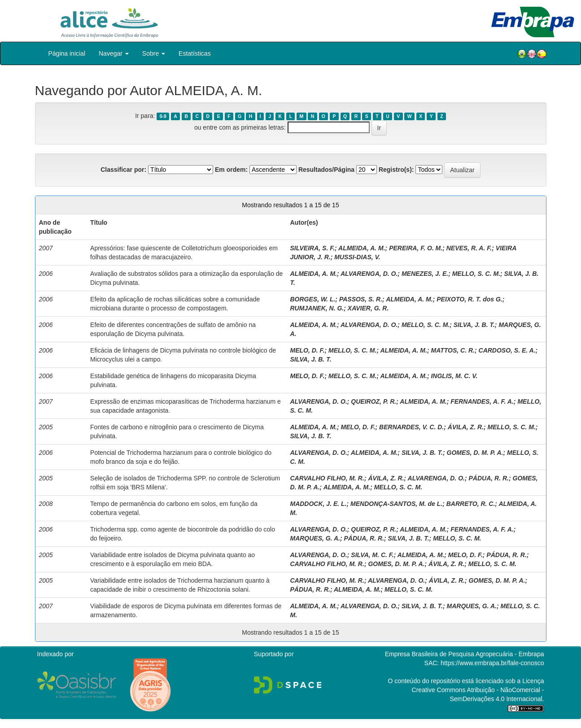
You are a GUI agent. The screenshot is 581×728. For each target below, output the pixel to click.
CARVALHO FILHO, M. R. (327, 478)
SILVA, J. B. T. (474, 325)
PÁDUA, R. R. (488, 478)
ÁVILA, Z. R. (466, 427)
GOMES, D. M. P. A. (475, 453)
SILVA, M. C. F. (372, 555)
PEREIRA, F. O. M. (416, 248)
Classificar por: (123, 170)
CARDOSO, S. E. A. (507, 350)
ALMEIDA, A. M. (362, 248)
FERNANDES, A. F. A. (482, 401)
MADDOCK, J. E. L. (318, 504)
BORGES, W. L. (312, 299)
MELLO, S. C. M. (476, 274)
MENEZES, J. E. (425, 274)
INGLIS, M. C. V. (454, 376)
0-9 (163, 116)
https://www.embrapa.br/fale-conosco (492, 663)
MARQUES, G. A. (315, 538)
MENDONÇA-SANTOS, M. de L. (396, 504)
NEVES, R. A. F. (469, 248)
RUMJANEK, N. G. (317, 308)
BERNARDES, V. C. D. (411, 427)
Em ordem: (231, 170)
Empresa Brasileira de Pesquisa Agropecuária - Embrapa (465, 654)
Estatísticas (195, 53)
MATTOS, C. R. (452, 350)
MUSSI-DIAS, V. (357, 257)
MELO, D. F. (307, 350)
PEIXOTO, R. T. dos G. (470, 299)
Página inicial (67, 53)
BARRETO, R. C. (471, 504)
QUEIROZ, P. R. (373, 401)
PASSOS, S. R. (361, 299)
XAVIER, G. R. (368, 308)
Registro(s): (396, 170)
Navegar (114, 53)
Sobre (154, 53)
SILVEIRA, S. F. (312, 248)
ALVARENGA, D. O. (369, 274)
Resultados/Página (326, 170)
